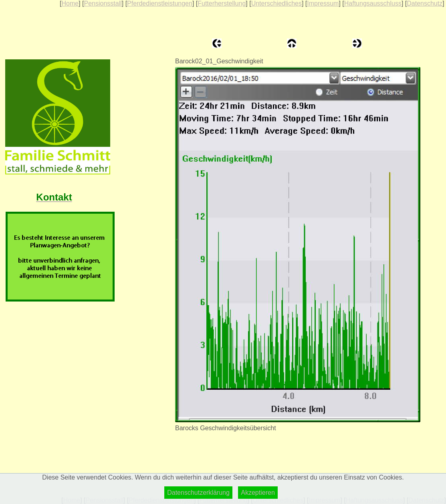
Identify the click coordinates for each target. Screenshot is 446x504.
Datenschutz (425, 3)
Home (70, 3)
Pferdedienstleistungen (160, 3)
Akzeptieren (258, 493)
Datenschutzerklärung (198, 493)
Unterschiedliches (276, 3)
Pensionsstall (103, 3)
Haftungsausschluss (373, 3)
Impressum (323, 3)
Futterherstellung (222, 3)
